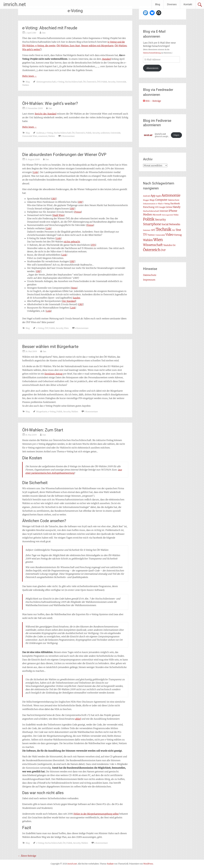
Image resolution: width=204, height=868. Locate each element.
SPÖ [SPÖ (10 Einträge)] (153, 230)
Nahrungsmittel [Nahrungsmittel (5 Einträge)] (167, 215)
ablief (78, 719)
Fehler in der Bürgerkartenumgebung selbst (96, 814)
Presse (78, 212)
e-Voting (60, 82)
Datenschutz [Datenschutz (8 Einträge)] (174, 200)
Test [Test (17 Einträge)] (178, 230)
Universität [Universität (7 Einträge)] (160, 235)
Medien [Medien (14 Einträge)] (148, 215)
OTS (93, 245)
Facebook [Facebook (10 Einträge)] (175, 204)
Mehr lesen (29, 76)
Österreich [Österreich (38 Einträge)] (152, 250)
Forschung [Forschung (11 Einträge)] (149, 207)
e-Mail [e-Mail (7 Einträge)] (159, 204)
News (74, 288)
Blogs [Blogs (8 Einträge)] (152, 200)
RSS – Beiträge (152, 101)
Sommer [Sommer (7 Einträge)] (147, 230)
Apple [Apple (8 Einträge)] (158, 196)
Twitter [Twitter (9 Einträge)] (151, 235)
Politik (104, 82)
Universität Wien (30, 136)
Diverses (172, 4)
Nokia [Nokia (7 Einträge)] (176, 215)
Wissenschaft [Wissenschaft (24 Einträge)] (153, 245)
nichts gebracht (72, 242)
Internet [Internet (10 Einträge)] (164, 211)
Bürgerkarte (42, 412)
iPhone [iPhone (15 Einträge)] (173, 211)
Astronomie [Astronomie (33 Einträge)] (171, 195)
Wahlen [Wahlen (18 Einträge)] (148, 240)
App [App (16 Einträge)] (153, 196)
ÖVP (99, 82)
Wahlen (26, 85)
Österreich (91, 82)
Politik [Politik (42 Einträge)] (149, 219)
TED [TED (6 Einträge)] (174, 230)
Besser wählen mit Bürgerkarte (97, 46)
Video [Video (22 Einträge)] (169, 235)
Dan (44, 33)
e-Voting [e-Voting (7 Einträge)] (166, 204)
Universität (121, 82)
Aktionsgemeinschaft (46, 82)
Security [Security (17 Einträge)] (160, 220)
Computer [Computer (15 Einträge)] (161, 200)
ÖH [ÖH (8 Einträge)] (174, 245)
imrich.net (15, 4)
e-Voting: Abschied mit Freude (50, 28)
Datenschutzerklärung (152, 53)
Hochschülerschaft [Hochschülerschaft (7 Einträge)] (151, 211)
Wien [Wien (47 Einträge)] (158, 240)
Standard (106, 59)
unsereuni (43, 136)
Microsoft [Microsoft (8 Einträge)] (157, 215)
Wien (66, 328)
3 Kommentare (91, 412)
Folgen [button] (176, 135)
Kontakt (188, 4)
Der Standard (69, 301)
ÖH (84, 82)
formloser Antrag (54, 374)
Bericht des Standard (46, 114)
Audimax (40, 133)
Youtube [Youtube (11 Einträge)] (168, 245)
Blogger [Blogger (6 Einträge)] (146, 200)
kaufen (77, 298)
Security (112, 82)
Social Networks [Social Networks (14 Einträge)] (171, 224)
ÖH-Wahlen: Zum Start (68, 46)
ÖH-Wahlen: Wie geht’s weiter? (50, 103)
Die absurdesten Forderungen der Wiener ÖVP (64, 155)
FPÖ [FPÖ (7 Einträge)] (157, 207)
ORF (54, 199)
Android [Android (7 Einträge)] (146, 196)
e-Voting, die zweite (45, 46)
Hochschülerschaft (74, 82)
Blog (158, 4)
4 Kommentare (82, 328)
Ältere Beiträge (27, 856)
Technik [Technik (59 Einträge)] (164, 229)
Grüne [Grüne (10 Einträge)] (169, 207)
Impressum (149, 280)
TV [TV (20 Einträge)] (145, 235)
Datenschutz (150, 275)
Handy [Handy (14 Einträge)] (177, 207)
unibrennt (105, 133)
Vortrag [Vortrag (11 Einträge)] (178, 235)
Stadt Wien (58, 215)
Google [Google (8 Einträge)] (162, 207)
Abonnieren (152, 68)
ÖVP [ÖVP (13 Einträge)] (163, 250)
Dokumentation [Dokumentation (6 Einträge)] (149, 204)
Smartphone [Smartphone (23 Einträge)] (152, 224)
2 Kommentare (68, 136)
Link (35, 172)
